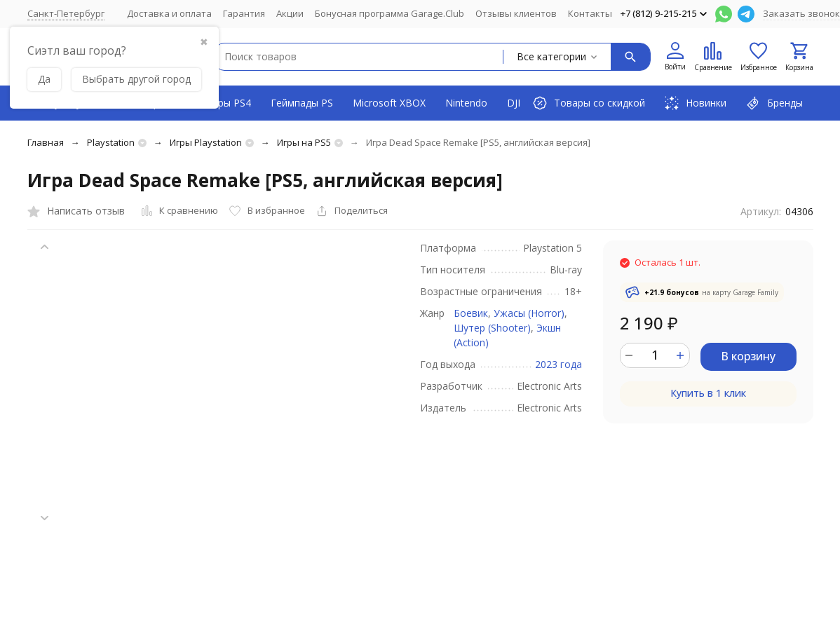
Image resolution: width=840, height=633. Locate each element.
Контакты (590, 13)
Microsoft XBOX (389, 103)
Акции (290, 13)
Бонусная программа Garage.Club (389, 13)
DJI (514, 103)
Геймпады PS (302, 103)
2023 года (558, 364)
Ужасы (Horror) (529, 313)
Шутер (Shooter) (492, 328)
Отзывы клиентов (516, 13)
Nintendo (466, 103)
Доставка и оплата (169, 13)
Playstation (111, 142)
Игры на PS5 (304, 142)
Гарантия (244, 13)
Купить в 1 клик (708, 393)
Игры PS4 (229, 103)
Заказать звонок (801, 13)
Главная (46, 142)
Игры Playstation (206, 142)
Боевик (471, 313)
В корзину (748, 356)
